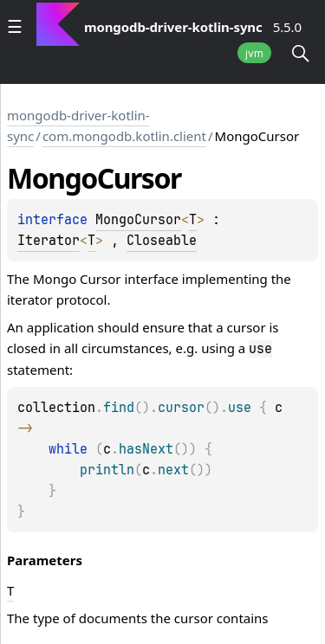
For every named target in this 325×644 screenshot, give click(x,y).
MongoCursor (138, 220)
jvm (254, 53)
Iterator (49, 241)
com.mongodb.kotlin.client (124, 136)
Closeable (162, 241)
